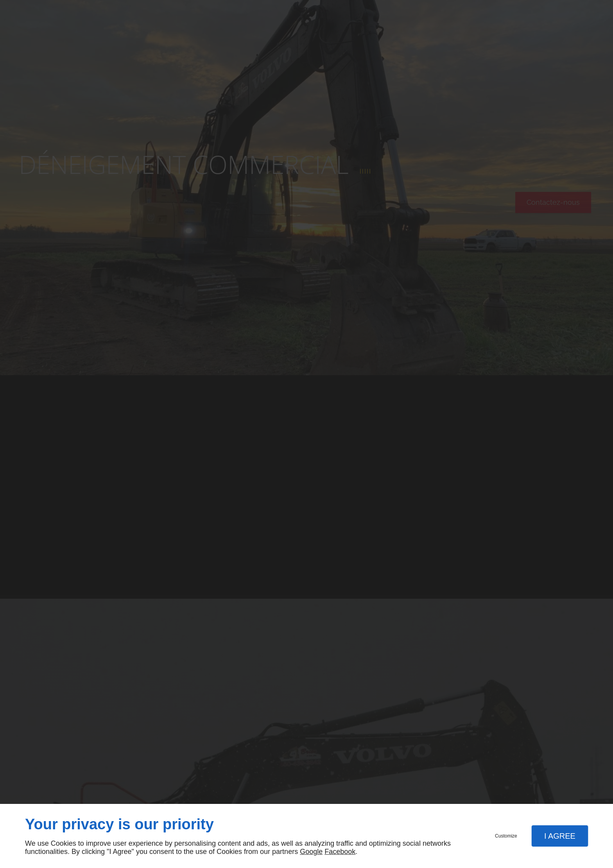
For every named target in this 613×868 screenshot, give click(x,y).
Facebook (340, 852)
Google (311, 852)
